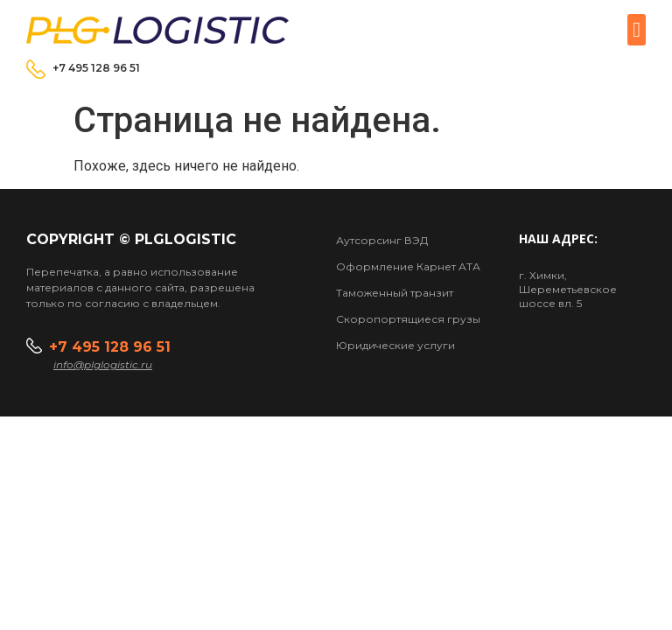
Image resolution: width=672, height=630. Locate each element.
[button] (637, 30)
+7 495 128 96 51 (96, 68)
